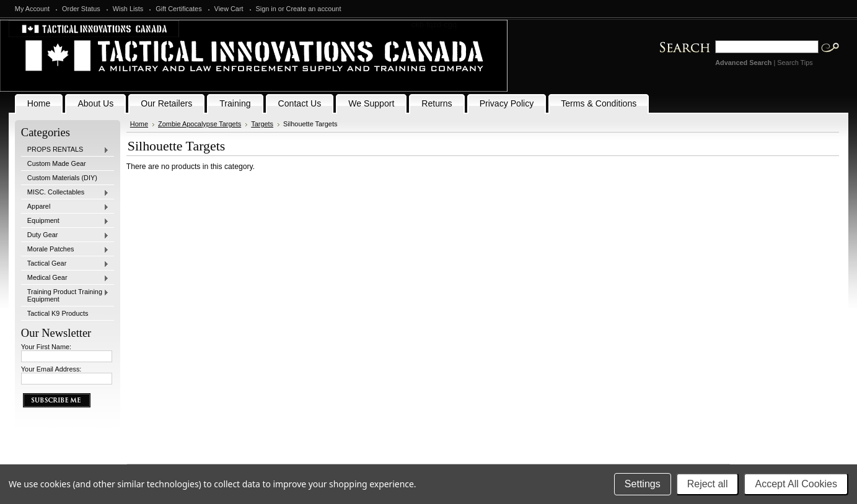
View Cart (229, 9)
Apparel (65, 207)
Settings (643, 484)
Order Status (81, 9)
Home (139, 124)
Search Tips (795, 63)
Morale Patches (65, 250)
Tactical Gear (65, 264)
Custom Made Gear (57, 163)
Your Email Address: (51, 369)
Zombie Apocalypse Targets (200, 124)
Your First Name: (46, 347)
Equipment (65, 221)
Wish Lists (128, 9)
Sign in (266, 9)
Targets (262, 124)
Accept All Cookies (796, 484)
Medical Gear (65, 278)
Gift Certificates (178, 9)
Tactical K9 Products (58, 313)
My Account (32, 9)
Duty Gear (65, 235)
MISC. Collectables (65, 193)
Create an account (314, 9)
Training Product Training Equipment (65, 295)
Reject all (708, 484)
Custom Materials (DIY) (62, 178)
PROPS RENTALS (65, 150)
